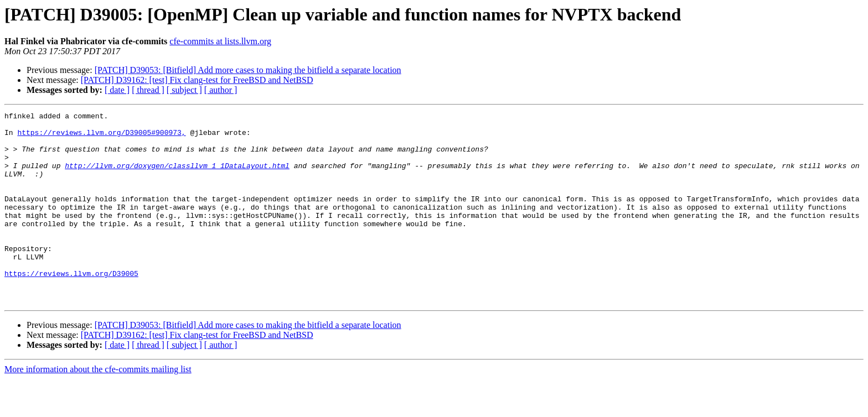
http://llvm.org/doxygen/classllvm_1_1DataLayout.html (177, 177)
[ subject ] (184, 90)
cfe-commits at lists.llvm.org (220, 41)
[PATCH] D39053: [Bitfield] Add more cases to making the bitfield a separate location (248, 70)
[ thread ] (148, 90)
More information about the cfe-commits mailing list (98, 407)
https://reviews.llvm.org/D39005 (71, 306)
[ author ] (221, 90)
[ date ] (117, 90)
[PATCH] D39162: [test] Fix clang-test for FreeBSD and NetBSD (197, 80)
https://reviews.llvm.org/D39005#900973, (101, 137)
